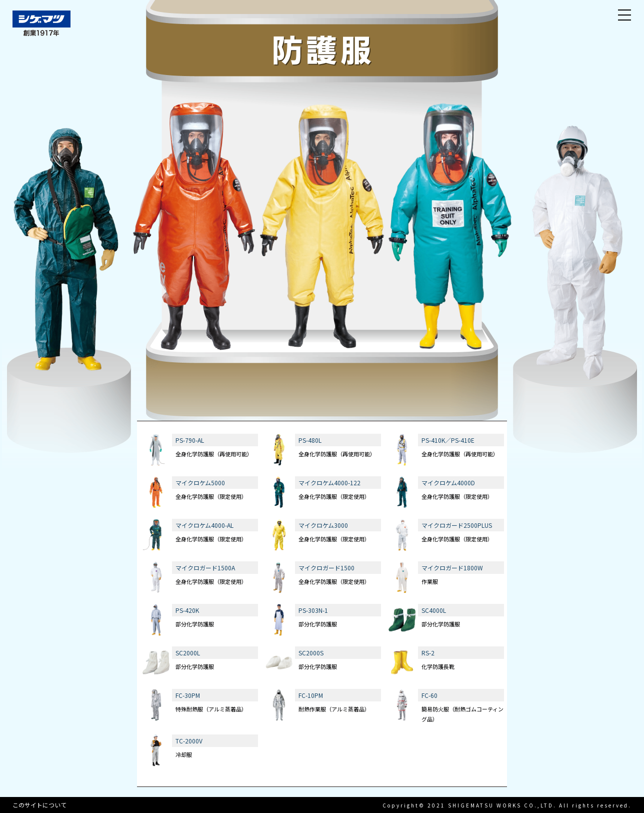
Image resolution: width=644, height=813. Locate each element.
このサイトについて (39, 805)
